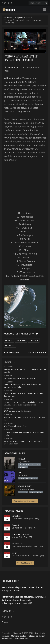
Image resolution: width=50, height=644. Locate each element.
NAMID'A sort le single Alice (15, 426)
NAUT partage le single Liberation (18, 411)
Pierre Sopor (13, 67)
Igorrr (14, 553)
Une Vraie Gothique (21, 534)
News (28, 17)
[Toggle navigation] (45, 10)
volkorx (9, 340)
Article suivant (11, 352)
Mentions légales (18, 636)
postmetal (10, 345)
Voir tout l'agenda (25, 563)
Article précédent (37, 352)
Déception (16, 525)
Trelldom (22, 459)
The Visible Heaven (26, 489)
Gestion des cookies (23, 639)
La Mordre (22, 475)
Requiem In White (25, 486)
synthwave (21, 340)
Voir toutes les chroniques (25, 501)
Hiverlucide (17, 544)
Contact (5, 622)
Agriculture (17, 516)
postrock (34, 340)
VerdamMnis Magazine (14, 17)
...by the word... (25, 462)
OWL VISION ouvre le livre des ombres (20, 378)
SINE (19, 473)
